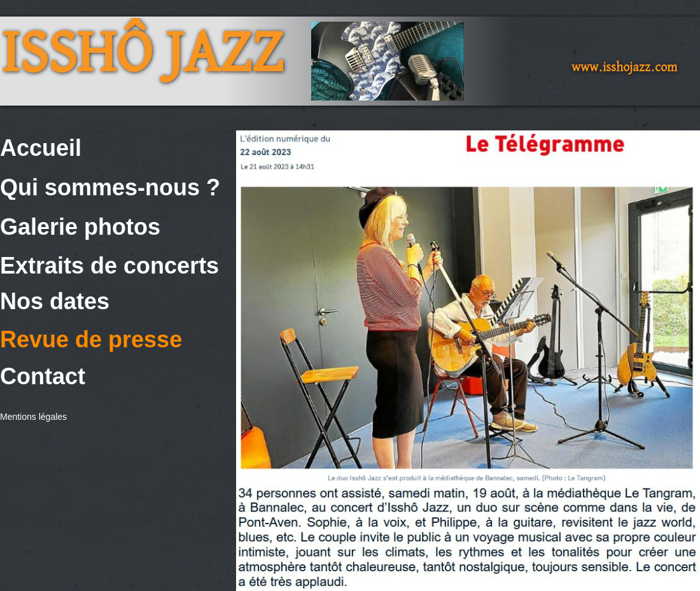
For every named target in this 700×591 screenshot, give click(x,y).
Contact (43, 376)
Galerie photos (80, 227)
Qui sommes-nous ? (110, 187)
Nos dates (55, 301)
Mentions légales (33, 417)
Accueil (41, 148)
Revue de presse (91, 339)
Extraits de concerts (109, 266)
